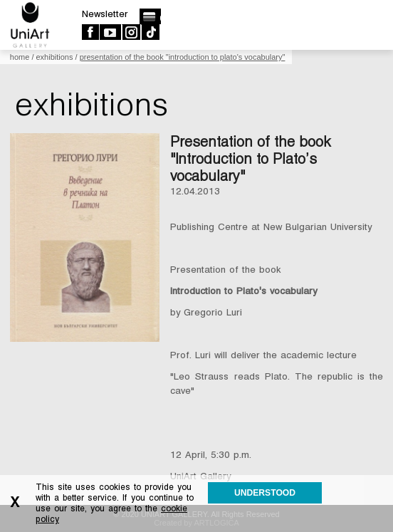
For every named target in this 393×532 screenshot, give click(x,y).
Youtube (110, 32)
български (150, 16)
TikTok (150, 32)
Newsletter (105, 14)
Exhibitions (55, 57)
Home (20, 57)
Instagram (131, 32)
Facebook (90, 32)
